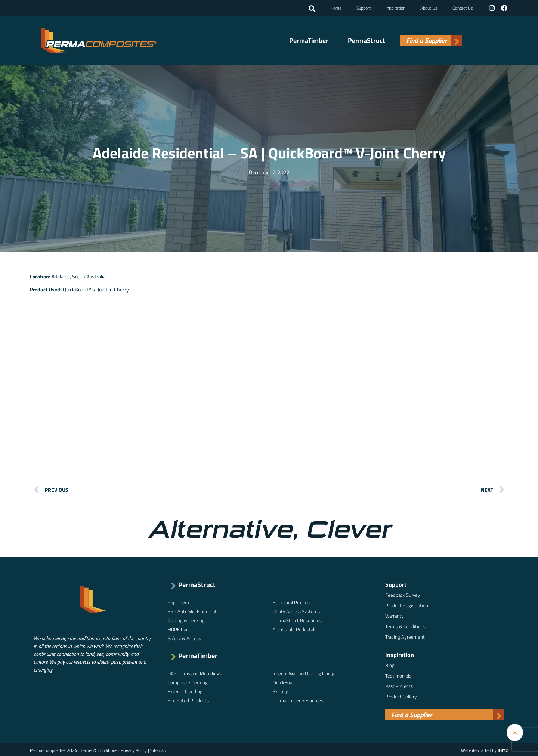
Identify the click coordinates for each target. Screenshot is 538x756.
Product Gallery (401, 696)
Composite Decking (188, 682)
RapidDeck (179, 602)
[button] (312, 9)
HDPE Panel (180, 629)
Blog (390, 664)
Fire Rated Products (188, 700)
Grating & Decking (186, 620)
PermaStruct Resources (297, 620)
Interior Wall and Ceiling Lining (304, 673)
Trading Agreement (405, 636)
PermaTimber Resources (298, 700)
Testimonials (398, 675)
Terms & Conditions (405, 626)
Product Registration (407, 605)
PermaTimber (309, 40)
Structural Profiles (291, 602)
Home (336, 8)
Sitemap (158, 749)
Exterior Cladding (185, 691)
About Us (429, 8)
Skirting (281, 691)
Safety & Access (184, 638)
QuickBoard (285, 682)
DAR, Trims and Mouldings (195, 673)
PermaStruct (367, 40)
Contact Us (463, 8)
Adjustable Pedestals (295, 629)
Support (364, 8)
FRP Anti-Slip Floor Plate (194, 611)
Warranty (394, 615)
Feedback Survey (403, 594)
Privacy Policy (134, 749)
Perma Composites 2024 (54, 749)
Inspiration (396, 8)
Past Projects (399, 685)
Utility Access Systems (296, 611)
